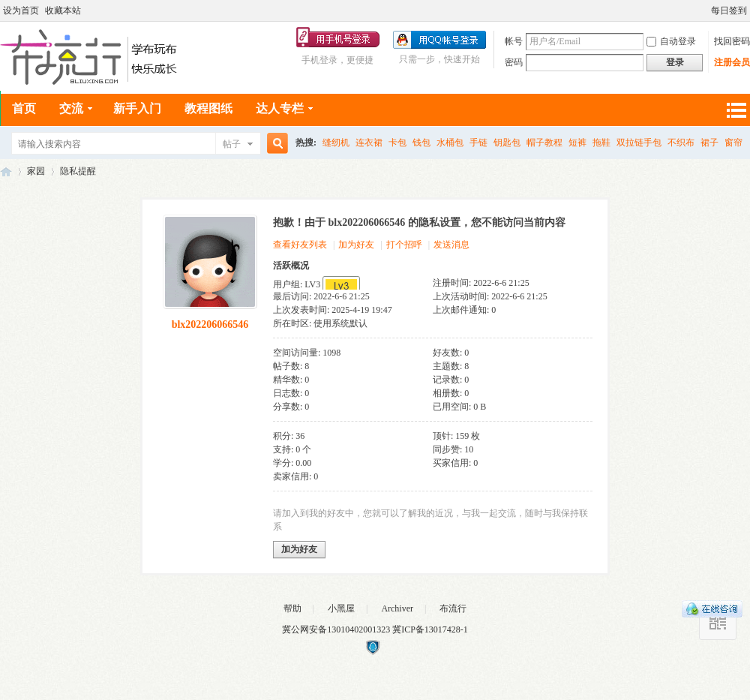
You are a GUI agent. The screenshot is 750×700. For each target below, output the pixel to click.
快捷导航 (736, 110)
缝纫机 (336, 143)
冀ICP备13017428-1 (430, 629)
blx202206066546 (210, 324)
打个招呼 (404, 245)
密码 (514, 62)
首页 (24, 108)
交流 (71, 108)
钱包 (421, 143)
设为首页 (21, 11)
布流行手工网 (6, 171)
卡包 (397, 143)
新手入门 (137, 108)
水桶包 (450, 143)
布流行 (453, 608)
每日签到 (729, 11)
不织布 (681, 143)
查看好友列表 (300, 245)
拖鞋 (601, 143)
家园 (36, 171)
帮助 (292, 608)
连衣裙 (369, 143)
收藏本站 (63, 11)
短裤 (577, 143)
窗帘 (733, 143)
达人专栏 (280, 108)
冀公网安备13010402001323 (337, 629)
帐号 (514, 41)
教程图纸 (208, 108)
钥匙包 (507, 143)
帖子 (232, 144)
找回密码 (732, 41)
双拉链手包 (639, 143)
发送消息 (451, 245)
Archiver (397, 608)
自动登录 (671, 41)
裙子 (709, 143)
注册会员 (732, 62)
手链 (478, 143)
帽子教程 (544, 143)
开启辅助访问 (704, 11)
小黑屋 (341, 608)
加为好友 (356, 245)
